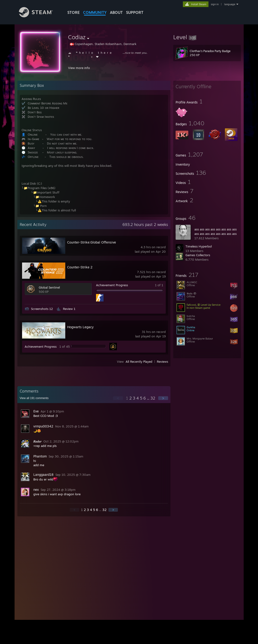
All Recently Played (139, 362)
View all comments (34, 398)
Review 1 (69, 309)
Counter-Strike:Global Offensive (92, 242)
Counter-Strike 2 (80, 267)
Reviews (162, 362)
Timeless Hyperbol (199, 246)
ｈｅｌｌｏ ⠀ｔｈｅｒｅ (95, 53)
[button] (207, 37)
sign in (215, 4)
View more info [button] (79, 68)
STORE (74, 12)
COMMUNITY (95, 12)
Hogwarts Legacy (80, 327)
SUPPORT (135, 12)
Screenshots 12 (42, 309)
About (116, 12)
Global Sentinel (49, 287)
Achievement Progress (112, 285)
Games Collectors (198, 255)
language (230, 4)
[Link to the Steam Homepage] (39, 16)
